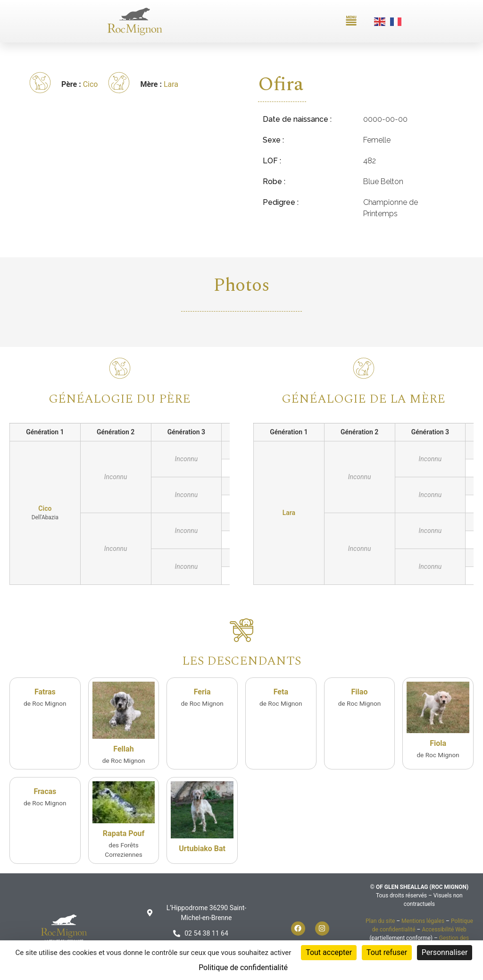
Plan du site (380, 921)
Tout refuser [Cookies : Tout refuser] (387, 952)
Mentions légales (423, 921)
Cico (91, 84)
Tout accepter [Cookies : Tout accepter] (329, 952)
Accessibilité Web (444, 929)
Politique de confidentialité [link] (243, 967)
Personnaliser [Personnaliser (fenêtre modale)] (445, 952)
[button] (351, 21)
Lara (171, 84)
